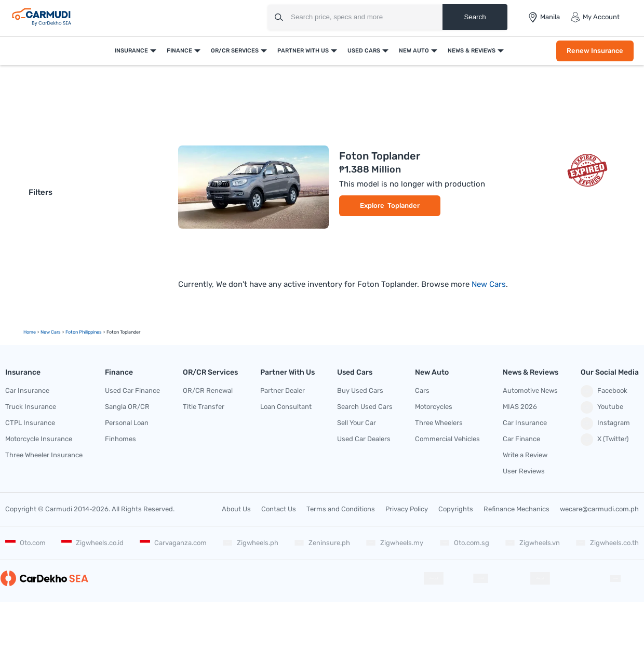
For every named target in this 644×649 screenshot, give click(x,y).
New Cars (489, 284)
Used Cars (364, 51)
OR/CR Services (235, 51)
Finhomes (120, 439)
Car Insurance (27, 390)
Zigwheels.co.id (92, 543)
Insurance (131, 51)
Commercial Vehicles (447, 439)
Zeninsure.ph (322, 543)
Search (475, 17)
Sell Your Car (357, 423)
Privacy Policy (407, 509)
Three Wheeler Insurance (44, 455)
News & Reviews (472, 51)
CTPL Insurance (30, 423)
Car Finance (521, 439)
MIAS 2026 (520, 407)
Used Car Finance (132, 390)
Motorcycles (434, 407)
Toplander (404, 206)
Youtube (602, 407)
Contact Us (279, 509)
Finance (179, 51)
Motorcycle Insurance (39, 439)
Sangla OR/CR (127, 407)
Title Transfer (204, 407)
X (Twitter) (605, 440)
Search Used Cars (365, 407)
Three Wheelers (439, 423)
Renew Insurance (595, 51)
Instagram (605, 423)
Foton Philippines (84, 332)
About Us (236, 509)
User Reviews (524, 471)
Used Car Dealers (364, 439)
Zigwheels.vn (532, 543)
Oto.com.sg (464, 543)
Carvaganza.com (173, 543)
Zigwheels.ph (250, 543)
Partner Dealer (283, 390)
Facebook (604, 391)
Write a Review (525, 455)
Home (30, 332)
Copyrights (456, 509)
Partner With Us (303, 51)
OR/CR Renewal (208, 390)
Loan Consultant (286, 407)
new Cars (51, 332)
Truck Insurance (31, 407)
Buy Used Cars (360, 390)
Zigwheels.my (394, 543)
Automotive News (530, 390)
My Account (595, 17)
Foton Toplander (380, 156)
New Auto (414, 51)
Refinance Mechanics (516, 509)
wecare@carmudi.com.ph (599, 509)
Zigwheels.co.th (607, 543)
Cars (422, 390)
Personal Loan (127, 423)
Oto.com (25, 543)
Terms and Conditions (341, 509)
